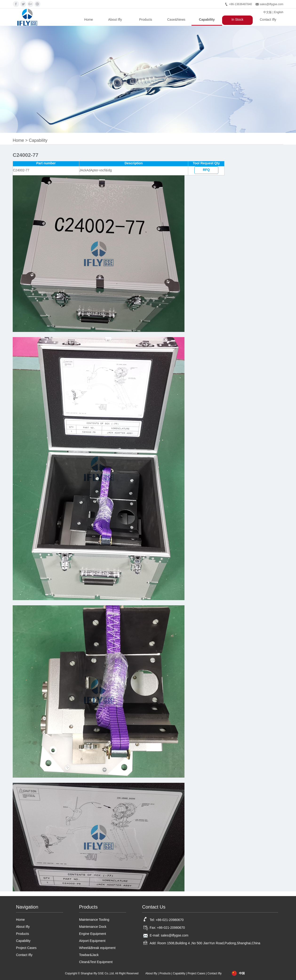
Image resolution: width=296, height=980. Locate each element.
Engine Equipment (92, 934)
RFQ (206, 170)
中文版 (268, 12)
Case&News (176, 20)
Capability (207, 20)
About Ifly (115, 20)
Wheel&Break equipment (97, 948)
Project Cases (26, 948)
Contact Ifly (268, 20)
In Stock (238, 20)
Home (89, 20)
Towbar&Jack (89, 955)
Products (146, 20)
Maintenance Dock (93, 927)
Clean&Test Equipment (96, 962)
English (279, 12)
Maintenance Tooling (94, 920)
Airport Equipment (92, 941)
